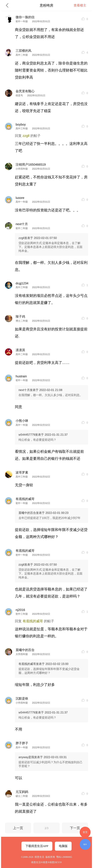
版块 (85, 844)
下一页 (75, 828)
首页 (85, 832)
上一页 (18, 828)
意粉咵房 (46, 5)
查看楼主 (80, 5)
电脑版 (63, 846)
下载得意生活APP (37, 846)
